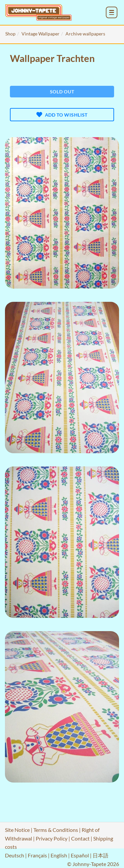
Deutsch (15, 855)
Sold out (62, 92)
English (59, 855)
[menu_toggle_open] (112, 12)
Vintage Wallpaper (41, 34)
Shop (10, 34)
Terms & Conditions (56, 830)
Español (80, 855)
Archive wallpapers (85, 34)
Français (37, 855)
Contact (80, 838)
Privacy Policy (52, 838)
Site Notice (17, 830)
